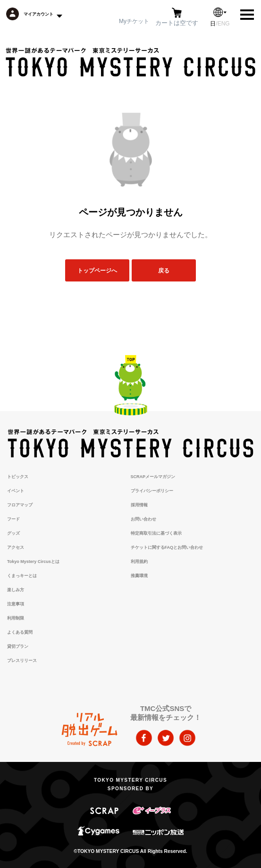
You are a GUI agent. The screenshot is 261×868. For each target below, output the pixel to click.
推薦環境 (139, 576)
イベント (16, 491)
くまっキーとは (22, 576)
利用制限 (16, 618)
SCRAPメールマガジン (153, 477)
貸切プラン (18, 646)
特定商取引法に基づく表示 (156, 533)
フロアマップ (20, 505)
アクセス (16, 547)
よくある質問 (20, 632)
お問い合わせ (143, 519)
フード (13, 519)
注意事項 (16, 604)
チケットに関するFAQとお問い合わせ (167, 547)
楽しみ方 (16, 590)
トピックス (18, 477)
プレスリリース (22, 661)
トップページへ (97, 270)
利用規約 (139, 562)
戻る (164, 270)
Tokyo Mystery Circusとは (33, 562)
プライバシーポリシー (152, 491)
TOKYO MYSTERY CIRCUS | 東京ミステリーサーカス (130, 62)
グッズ (13, 533)
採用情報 (139, 505)
